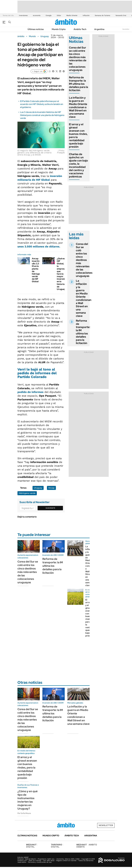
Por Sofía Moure (24, 813)
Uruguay (45, 36)
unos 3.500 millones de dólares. (39, 246)
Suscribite (50, 508)
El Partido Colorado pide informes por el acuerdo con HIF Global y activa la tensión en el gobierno (42, 104)
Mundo (32, 36)
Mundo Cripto (59, 29)
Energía (49, 15)
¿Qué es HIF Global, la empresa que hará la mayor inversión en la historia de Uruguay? (62, 274)
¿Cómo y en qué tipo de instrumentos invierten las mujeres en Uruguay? (28, 800)
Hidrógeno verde (27, 493)
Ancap (51, 488)
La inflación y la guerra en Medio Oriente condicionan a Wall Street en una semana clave (78, 107)
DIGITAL (32, 846)
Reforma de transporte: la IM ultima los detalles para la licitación (78, 84)
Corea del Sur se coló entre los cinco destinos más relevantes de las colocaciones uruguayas (78, 59)
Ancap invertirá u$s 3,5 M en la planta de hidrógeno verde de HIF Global (37, 270)
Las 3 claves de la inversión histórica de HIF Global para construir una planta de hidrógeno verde (42, 115)
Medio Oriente (72, 15)
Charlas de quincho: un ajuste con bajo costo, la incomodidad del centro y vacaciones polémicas (78, 165)
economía (37, 15)
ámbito (21, 36)
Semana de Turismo (102, 15)
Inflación (86, 15)
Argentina (99, 29)
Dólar (59, 15)
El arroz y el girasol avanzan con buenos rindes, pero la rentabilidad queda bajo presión (78, 135)
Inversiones (23, 15)
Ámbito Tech (80, 29)
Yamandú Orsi (121, 15)
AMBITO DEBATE (87, 846)
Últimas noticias (36, 29)
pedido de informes (30, 392)
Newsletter (126, 29)
